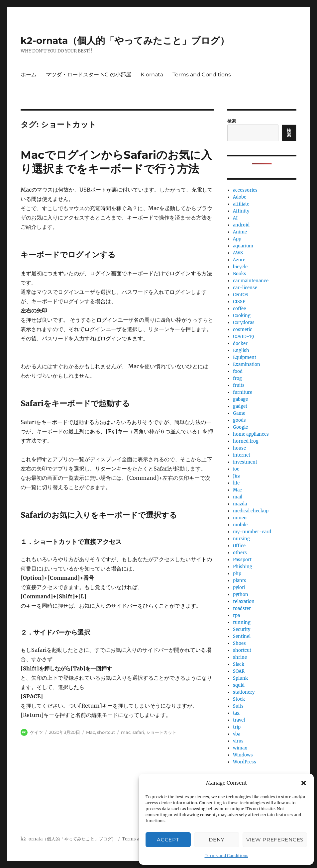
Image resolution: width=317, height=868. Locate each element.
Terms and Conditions (226, 856)
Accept (168, 840)
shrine (240, 657)
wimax (240, 748)
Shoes (239, 643)
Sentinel (242, 636)
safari (138, 732)
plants (240, 581)
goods (239, 420)
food (238, 371)
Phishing (243, 567)
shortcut (106, 732)
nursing (241, 539)
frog (237, 378)
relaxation (244, 602)
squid (239, 685)
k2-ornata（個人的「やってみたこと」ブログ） (125, 41)
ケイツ (36, 732)
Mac (91, 732)
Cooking (242, 316)
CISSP (239, 302)
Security (242, 629)
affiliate (241, 204)
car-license (245, 288)
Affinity (241, 211)
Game (239, 413)
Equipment (245, 357)
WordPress (245, 762)
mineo (240, 518)
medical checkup (251, 511)
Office (239, 546)
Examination (247, 364)
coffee (239, 309)
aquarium (243, 246)
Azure (239, 260)
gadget (240, 406)
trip (237, 727)
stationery (244, 692)
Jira (237, 476)
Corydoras (244, 323)
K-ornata (152, 75)
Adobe (240, 197)
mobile (240, 525)
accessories (245, 190)
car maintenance (251, 281)
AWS (238, 253)
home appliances (251, 434)
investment (245, 462)
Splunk (240, 678)
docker (240, 344)
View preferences (275, 840)
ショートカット (161, 732)
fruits (239, 385)
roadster (242, 608)
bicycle (240, 267)
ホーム (29, 75)
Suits (238, 706)
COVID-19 (244, 337)
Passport (242, 560)
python (241, 595)
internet (242, 455)
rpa (236, 615)
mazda (240, 504)
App (237, 239)
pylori (239, 588)
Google (240, 427)
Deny (216, 840)
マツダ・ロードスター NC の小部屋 (89, 75)
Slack (239, 664)
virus (238, 741)
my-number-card (252, 532)
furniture (243, 392)
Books (240, 274)
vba (237, 734)
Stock (239, 699)
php (237, 574)
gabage (240, 399)
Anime (240, 232)
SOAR (239, 671)
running (242, 622)
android (241, 225)
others (240, 553)
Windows (243, 755)
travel (239, 720)
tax (236, 713)
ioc (236, 469)
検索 (232, 121)
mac (126, 732)
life (236, 483)
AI (235, 218)
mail (238, 497)
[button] (304, 783)
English (241, 350)
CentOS (241, 295)
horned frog (246, 441)
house (239, 448)
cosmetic (243, 330)
